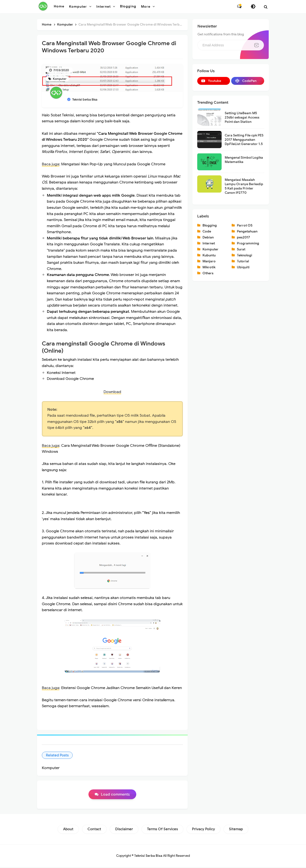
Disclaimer (124, 830)
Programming (248, 243)
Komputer (59, 79)
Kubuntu (209, 255)
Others (208, 273)
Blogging (210, 225)
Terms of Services (162, 830)
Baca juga (51, 164)
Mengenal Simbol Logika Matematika (244, 160)
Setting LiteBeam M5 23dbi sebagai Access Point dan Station (242, 117)
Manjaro (209, 261)
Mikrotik (209, 267)
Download (112, 392)
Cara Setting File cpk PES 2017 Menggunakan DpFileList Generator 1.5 (244, 140)
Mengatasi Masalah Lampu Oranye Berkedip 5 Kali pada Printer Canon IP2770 (244, 186)
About (68, 830)
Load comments (115, 795)
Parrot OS (245, 225)
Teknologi (245, 255)
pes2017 (243, 237)
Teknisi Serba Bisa (148, 857)
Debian (208, 237)
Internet (209, 243)
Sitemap (236, 830)
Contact (94, 830)
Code (207, 231)
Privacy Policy (203, 830)
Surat (241, 249)
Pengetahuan (247, 231)
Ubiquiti (243, 267)
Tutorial (243, 261)
